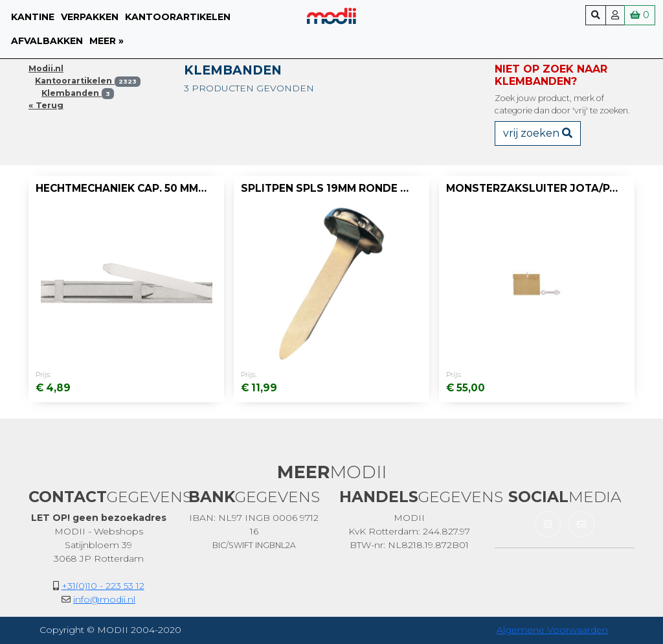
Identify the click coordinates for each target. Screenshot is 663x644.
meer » (107, 41)
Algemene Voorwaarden (552, 630)
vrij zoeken (538, 133)
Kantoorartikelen (178, 17)
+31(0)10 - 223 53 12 (103, 586)
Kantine (33, 17)
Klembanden (78, 93)
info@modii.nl (104, 599)
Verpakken (90, 17)
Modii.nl (46, 68)
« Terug (46, 105)
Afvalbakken (47, 41)
